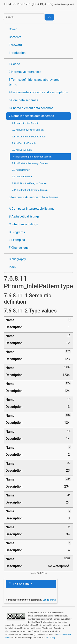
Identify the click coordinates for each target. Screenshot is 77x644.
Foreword (15, 45)
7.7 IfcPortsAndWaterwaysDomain (30, 163)
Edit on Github (20, 584)
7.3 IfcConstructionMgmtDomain (29, 137)
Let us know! (49, 600)
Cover (13, 29)
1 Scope (14, 64)
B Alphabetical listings (24, 216)
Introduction (17, 53)
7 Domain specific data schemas (31, 116)
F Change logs (19, 248)
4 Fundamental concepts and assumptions (38, 92)
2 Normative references (25, 72)
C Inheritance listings (23, 224)
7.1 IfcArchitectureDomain (25, 123)
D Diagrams (17, 232)
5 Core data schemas (24, 100)
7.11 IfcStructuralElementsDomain (30, 190)
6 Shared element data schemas (31, 108)
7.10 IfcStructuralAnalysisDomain (29, 183)
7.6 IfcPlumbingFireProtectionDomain (32, 157)
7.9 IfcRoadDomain (22, 177)
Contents (15, 37)
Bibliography (17, 259)
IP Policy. (51, 637)
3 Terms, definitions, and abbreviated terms (34, 82)
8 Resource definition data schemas (34, 197)
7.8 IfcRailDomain (21, 170)
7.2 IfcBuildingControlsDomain (28, 130)
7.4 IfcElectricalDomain (24, 143)
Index (13, 267)
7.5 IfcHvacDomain (22, 150)
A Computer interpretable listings (32, 209)
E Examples (17, 240)
